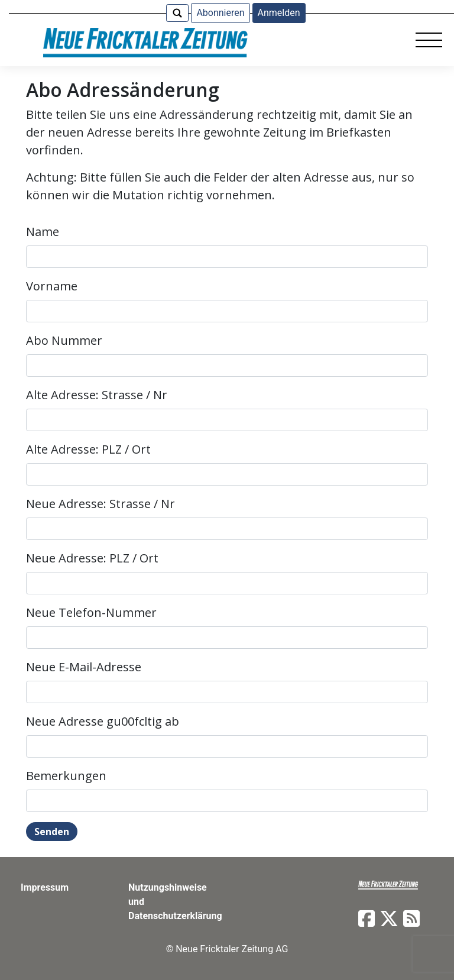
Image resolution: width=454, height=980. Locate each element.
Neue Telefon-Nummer (91, 612)
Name (43, 232)
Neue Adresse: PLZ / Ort (92, 558)
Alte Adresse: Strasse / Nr (97, 395)
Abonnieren (220, 13)
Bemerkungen (66, 776)
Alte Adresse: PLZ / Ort (88, 449)
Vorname (52, 286)
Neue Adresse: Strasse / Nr (100, 504)
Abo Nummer (64, 340)
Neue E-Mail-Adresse (84, 667)
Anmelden (279, 13)
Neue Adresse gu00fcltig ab (103, 721)
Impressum (45, 887)
